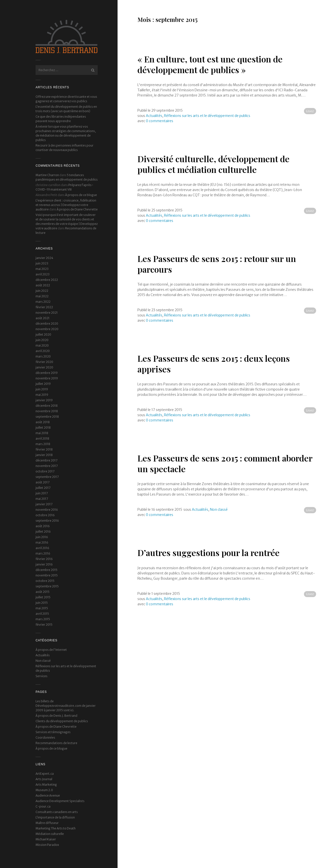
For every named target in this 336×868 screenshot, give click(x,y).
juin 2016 (42, 537)
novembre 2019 (47, 378)
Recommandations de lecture (56, 743)
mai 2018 (42, 433)
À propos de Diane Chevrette (77, 209)
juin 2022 (42, 291)
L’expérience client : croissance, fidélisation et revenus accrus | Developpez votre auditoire (66, 205)
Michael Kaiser (46, 839)
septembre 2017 (47, 477)
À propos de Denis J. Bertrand (56, 716)
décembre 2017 (46, 460)
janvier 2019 (44, 400)
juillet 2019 (43, 384)
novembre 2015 (47, 575)
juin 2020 (42, 340)
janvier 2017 (44, 504)
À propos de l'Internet (51, 650)
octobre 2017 (45, 471)
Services (42, 676)
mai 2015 (42, 608)
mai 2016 (42, 542)
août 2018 (43, 422)
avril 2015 (42, 614)
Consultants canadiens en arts (57, 812)
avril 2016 (42, 548)
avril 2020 (43, 351)
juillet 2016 (43, 532)
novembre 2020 (47, 329)
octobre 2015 (45, 581)
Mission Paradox (47, 845)
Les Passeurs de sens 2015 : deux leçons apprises (214, 364)
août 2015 (42, 592)
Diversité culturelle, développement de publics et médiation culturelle (213, 164)
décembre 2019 (47, 373)
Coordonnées (45, 738)
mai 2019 (42, 395)
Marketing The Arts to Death (56, 828)
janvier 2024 (44, 258)
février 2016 (44, 559)
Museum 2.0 (44, 790)
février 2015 (44, 625)
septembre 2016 (47, 521)
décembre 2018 (47, 406)
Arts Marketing (46, 785)
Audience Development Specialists (60, 801)
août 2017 (42, 482)
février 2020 (44, 362)
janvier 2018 (44, 455)
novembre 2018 (47, 411)
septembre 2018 (47, 417)
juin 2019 (42, 389)
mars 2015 (43, 619)
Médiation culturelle (50, 834)
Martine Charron (47, 175)
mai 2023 (42, 269)
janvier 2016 (44, 564)
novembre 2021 (47, 313)
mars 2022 (43, 302)
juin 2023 (42, 263)
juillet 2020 (43, 334)
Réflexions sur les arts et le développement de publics (207, 116)
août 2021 (42, 318)
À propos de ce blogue (81, 195)
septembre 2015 (47, 586)
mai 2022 (42, 296)
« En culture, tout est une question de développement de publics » (210, 64)
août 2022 (43, 285)
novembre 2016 (47, 510)
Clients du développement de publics (62, 721)
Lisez (310, 111)
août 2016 (43, 526)
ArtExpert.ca (45, 774)
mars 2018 (43, 444)
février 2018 (44, 449)
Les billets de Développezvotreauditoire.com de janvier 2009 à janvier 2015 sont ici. (66, 706)
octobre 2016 (45, 515)
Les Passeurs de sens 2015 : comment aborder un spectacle (225, 463)
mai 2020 (42, 345)
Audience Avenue (48, 795)
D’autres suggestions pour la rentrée (209, 553)
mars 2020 (43, 356)
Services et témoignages (53, 732)
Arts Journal (44, 779)
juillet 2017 (43, 488)
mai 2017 (42, 499)
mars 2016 (43, 553)
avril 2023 (42, 274)
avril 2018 (42, 438)
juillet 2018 (43, 428)
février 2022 (44, 307)
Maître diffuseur (47, 823)
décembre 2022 (47, 280)
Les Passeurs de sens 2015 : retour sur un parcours (217, 264)
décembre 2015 (46, 570)
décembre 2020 (47, 324)
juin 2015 (42, 603)
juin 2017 (42, 493)
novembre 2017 (47, 466)
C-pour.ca (43, 806)
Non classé (43, 661)
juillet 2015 (43, 597)
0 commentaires (160, 121)
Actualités (43, 655)
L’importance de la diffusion (55, 817)
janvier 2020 (44, 367)
